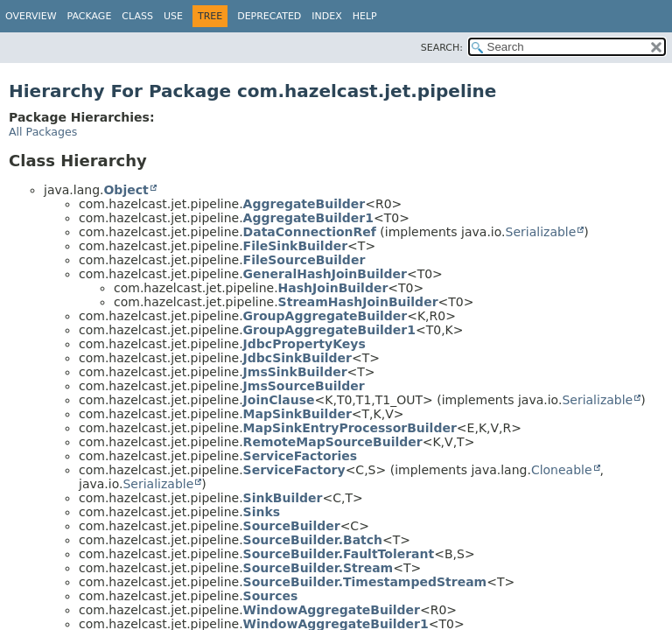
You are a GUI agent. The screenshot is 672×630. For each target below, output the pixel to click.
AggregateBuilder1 (308, 218)
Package (90, 16)
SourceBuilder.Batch (313, 540)
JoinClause (279, 400)
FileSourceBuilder (304, 260)
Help (365, 16)
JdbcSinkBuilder (297, 358)
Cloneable (562, 470)
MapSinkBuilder (297, 414)
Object (126, 190)
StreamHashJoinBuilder (358, 302)
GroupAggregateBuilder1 (329, 330)
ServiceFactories (301, 456)
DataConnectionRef (310, 232)
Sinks (262, 512)
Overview (31, 16)
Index (326, 16)
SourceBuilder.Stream (318, 568)
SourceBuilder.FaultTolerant (339, 554)
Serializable (541, 232)
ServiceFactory (294, 470)
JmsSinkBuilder (295, 372)
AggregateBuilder (304, 204)
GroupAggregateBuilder (325, 316)
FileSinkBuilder (295, 246)
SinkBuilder (283, 498)
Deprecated (269, 16)
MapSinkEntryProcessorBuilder (350, 428)
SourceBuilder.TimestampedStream (365, 582)
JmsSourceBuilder (304, 386)
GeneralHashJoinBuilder (325, 274)
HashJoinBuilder (333, 288)
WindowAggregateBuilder (332, 610)
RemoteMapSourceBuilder (333, 442)
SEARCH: (442, 48)
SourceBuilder (292, 526)
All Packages (43, 132)
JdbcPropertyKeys (304, 344)
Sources (271, 596)
